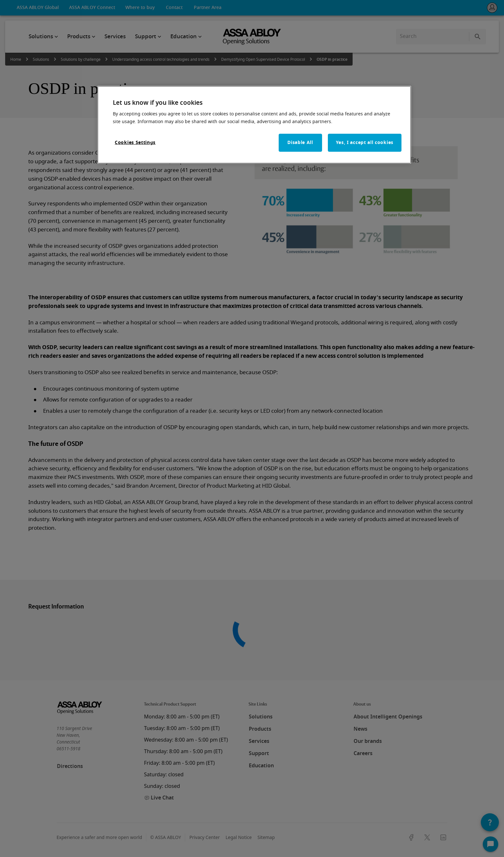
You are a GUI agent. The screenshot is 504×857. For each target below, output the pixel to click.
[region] (254, 125)
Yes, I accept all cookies (365, 143)
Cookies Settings (135, 143)
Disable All (300, 143)
